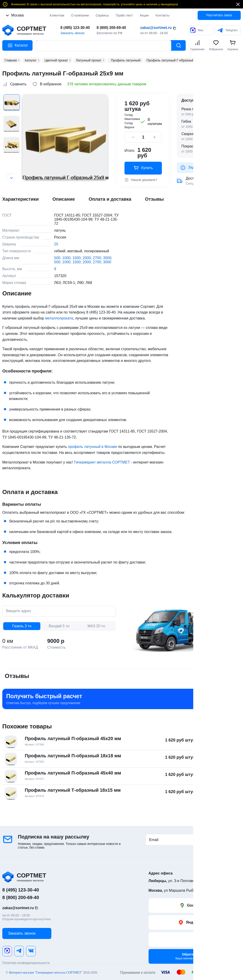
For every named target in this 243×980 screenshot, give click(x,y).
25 (56, 244)
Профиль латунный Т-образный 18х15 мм (73, 790)
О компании (80, 15)
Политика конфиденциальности (26, 963)
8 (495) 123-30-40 (75, 28)
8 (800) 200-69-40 (111, 28)
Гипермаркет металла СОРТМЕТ (102, 462)
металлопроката (59, 318)
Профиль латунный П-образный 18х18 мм (73, 756)
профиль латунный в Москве (92, 447)
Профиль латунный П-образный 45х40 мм (73, 773)
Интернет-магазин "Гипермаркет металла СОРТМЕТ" (46, 972)
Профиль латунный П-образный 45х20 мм (73, 738)
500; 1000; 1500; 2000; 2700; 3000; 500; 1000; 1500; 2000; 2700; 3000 (83, 260)
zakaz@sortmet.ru (156, 28)
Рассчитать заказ (219, 15)
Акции (144, 15)
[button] (11, 178)
